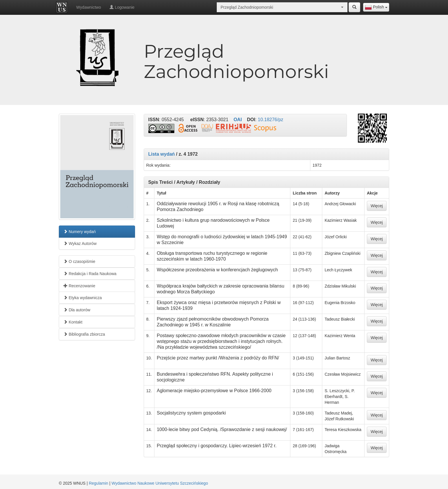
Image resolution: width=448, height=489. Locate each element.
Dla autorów (77, 310)
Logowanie (122, 7)
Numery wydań (80, 232)
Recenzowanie (79, 286)
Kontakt (73, 322)
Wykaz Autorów (80, 243)
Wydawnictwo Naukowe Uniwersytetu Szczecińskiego (160, 483)
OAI (238, 120)
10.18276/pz (271, 120)
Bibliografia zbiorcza (84, 334)
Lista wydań (162, 154)
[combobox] (376, 7)
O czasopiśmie (79, 261)
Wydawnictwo (89, 7)
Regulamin (98, 483)
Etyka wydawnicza (83, 298)
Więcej (377, 206)
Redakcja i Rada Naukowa (90, 274)
